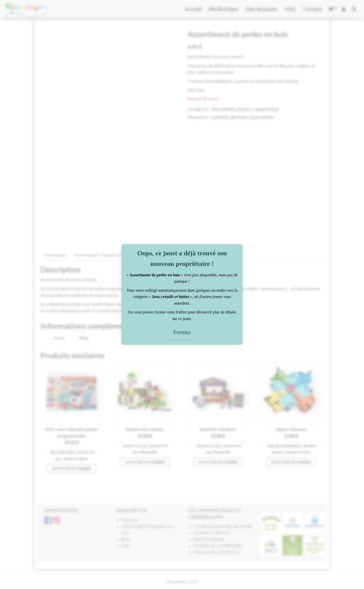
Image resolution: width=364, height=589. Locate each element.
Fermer (182, 332)
